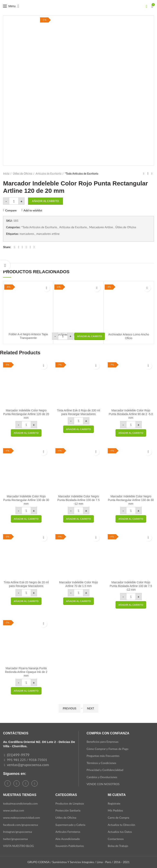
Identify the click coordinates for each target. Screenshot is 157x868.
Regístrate (114, 803)
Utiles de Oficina (66, 818)
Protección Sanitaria (68, 810)
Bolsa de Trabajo (118, 846)
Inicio (6, 174)
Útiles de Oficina (23, 174)
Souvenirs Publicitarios (70, 846)
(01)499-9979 (18, 755)
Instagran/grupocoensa (17, 832)
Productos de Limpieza (70, 803)
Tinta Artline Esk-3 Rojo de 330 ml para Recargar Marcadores (78, 412)
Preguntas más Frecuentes (103, 756)
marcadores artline (48, 234)
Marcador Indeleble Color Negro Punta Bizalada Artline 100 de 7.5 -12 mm (78, 500)
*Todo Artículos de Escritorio (82, 174)
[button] (90, 336)
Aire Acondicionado (68, 839)
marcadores (27, 234)
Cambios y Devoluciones (102, 777)
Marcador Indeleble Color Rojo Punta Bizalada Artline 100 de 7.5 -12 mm (131, 586)
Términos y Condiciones (101, 763)
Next (91, 708)
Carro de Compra (118, 818)
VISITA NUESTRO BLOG (18, 846)
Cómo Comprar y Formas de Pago (107, 749)
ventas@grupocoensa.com (28, 765)
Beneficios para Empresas (102, 742)
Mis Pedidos (115, 810)
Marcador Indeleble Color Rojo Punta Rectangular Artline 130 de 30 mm (26, 500)
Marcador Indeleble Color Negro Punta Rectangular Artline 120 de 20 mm (26, 414)
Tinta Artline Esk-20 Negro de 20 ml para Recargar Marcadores (26, 584)
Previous (70, 708)
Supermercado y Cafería (70, 825)
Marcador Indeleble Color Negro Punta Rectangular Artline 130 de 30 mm (131, 500)
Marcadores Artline (101, 227)
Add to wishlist (33, 210)
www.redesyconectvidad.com (21, 818)
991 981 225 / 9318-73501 (27, 760)
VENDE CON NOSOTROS (103, 784)
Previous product (144, 173)
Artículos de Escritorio (48, 174)
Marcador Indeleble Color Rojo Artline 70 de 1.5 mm (78, 584)
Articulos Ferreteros (68, 832)
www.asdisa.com (14, 810)
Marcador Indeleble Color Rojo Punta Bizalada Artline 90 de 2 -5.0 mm (131, 414)
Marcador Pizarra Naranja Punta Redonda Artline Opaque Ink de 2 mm (26, 672)
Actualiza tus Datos (120, 832)
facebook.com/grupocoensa (20, 825)
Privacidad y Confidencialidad (105, 770)
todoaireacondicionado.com (20, 803)
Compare (11, 210)
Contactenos (116, 839)
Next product (152, 173)
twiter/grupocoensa (15, 839)
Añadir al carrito (46, 201)
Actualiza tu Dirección (121, 825)
